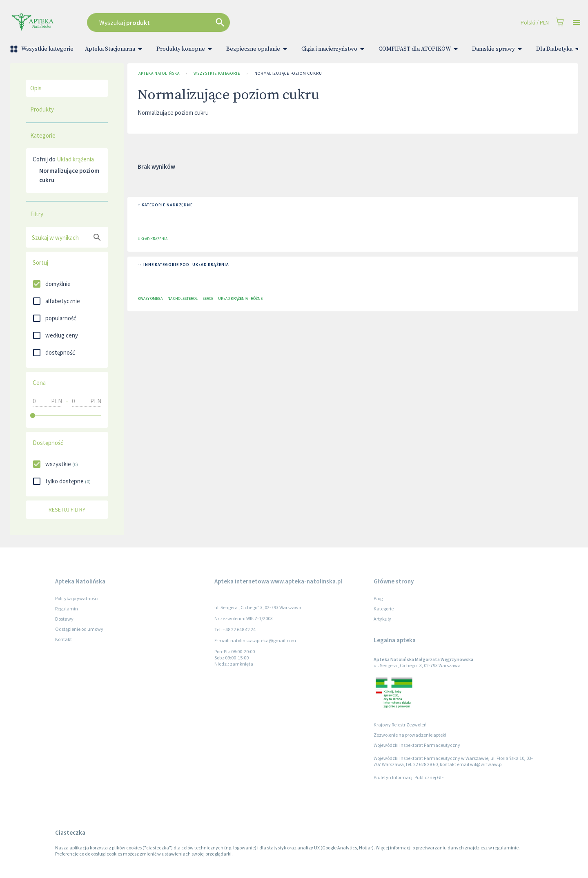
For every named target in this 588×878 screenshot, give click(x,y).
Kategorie (384, 609)
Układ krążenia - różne (240, 298)
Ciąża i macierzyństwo (334, 49)
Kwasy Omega (150, 298)
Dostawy (64, 619)
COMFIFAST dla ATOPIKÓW (420, 49)
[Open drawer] (577, 23)
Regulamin (67, 609)
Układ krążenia (75, 159)
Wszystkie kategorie (42, 49)
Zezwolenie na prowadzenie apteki (410, 735)
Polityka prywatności (77, 598)
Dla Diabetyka (559, 49)
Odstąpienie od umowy (79, 629)
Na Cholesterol (183, 298)
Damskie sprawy (498, 49)
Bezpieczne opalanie (258, 49)
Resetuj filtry (67, 510)
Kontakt (63, 639)
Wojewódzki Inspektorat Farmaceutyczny (417, 745)
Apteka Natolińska (159, 74)
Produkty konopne (186, 49)
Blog (378, 598)
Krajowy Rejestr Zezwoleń (400, 725)
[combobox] (223, 22)
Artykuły (382, 619)
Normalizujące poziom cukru (288, 74)
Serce (208, 298)
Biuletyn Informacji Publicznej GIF (409, 777)
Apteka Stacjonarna (115, 49)
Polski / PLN (535, 23)
